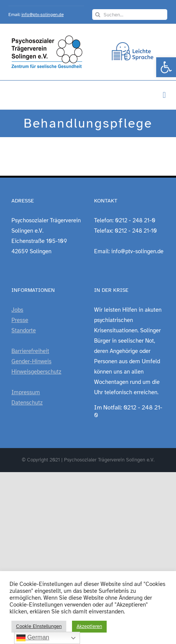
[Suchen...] (130, 15)
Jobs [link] (17, 310)
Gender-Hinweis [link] (31, 361)
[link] (166, 67)
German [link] (33, 638)
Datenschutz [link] (27, 403)
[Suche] (98, 15)
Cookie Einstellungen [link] (39, 626)
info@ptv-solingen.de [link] (42, 15)
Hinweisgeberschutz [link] (36, 372)
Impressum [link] (26, 392)
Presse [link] (20, 320)
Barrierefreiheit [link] (30, 351)
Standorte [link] (24, 330)
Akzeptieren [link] (89, 626)
